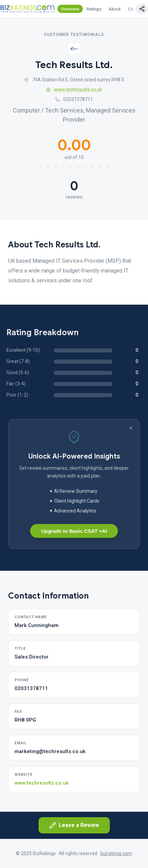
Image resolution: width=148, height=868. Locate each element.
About (115, 9)
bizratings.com (116, 853)
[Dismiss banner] (131, 428)
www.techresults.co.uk (74, 89)
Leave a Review (74, 825)
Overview (70, 9)
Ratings (94, 9)
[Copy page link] (142, 9)
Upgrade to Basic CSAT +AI (74, 531)
